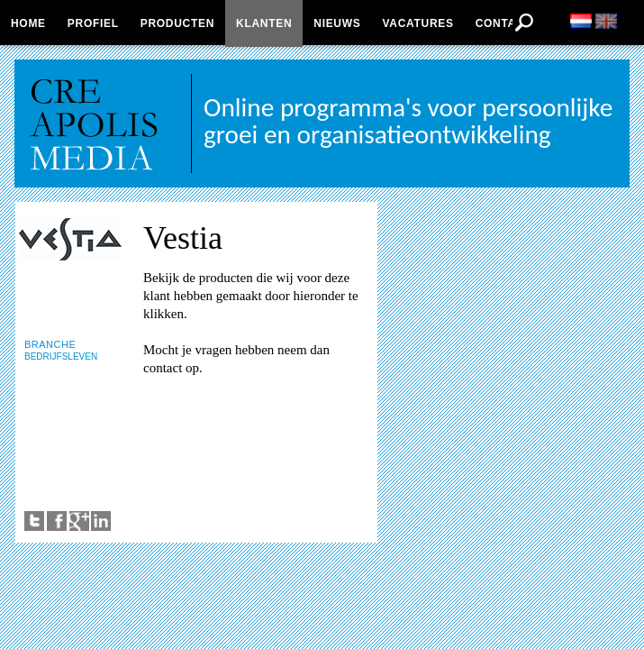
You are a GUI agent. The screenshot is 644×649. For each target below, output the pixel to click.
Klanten (264, 23)
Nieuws (337, 23)
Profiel (93, 23)
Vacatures (417, 23)
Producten (177, 23)
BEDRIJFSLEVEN (61, 356)
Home (28, 23)
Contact (504, 23)
